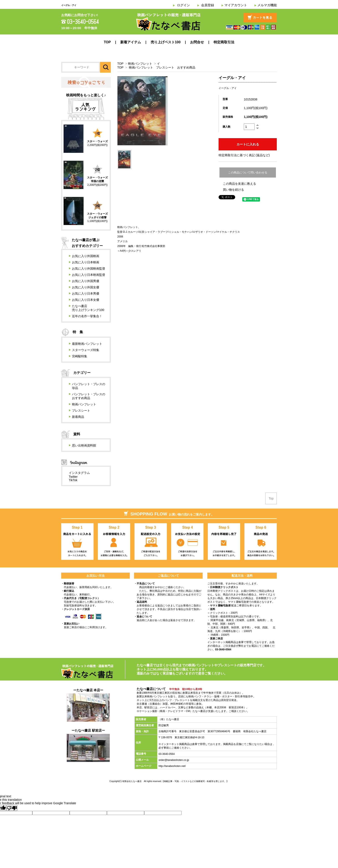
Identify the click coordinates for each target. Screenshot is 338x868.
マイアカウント (236, 5)
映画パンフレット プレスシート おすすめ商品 (162, 67)
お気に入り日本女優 (86, 300)
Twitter (73, 477)
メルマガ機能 (267, 5)
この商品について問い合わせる (248, 173)
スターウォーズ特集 (86, 350)
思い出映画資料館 (84, 445)
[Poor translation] (12, 808)
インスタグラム (79, 473)
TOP (107, 42)
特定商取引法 (224, 42)
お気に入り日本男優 (86, 293)
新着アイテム (131, 42)
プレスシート (81, 411)
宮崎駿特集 (80, 356)
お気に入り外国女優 (86, 287)
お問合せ (197, 42)
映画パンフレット (140, 64)
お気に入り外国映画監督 (89, 269)
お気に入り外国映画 (86, 256)
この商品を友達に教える (239, 184)
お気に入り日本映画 (86, 262)
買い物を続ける (233, 190)
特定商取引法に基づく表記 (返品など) (244, 155)
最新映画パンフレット (87, 344)
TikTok (73, 480)
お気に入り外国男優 (86, 281)
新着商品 (78, 417)
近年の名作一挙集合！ (87, 316)
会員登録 (208, 5)
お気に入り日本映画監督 (89, 275)
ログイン (183, 5)
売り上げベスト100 (166, 42)
